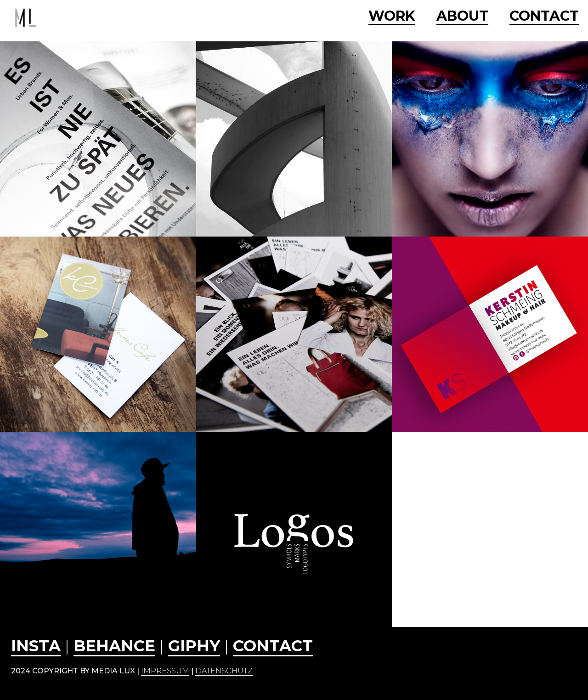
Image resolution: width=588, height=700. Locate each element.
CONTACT (544, 17)
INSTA (36, 646)
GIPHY (194, 646)
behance (114, 646)
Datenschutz (224, 671)
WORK (392, 17)
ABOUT (462, 17)
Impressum (165, 671)
